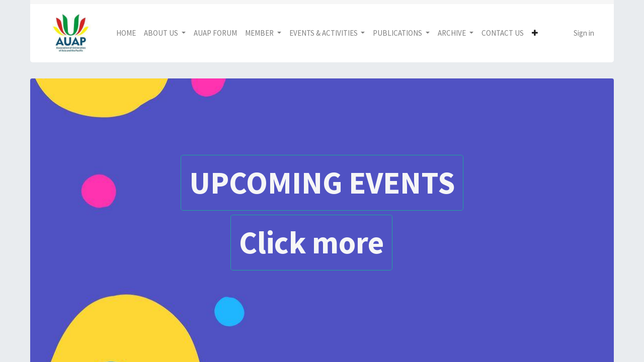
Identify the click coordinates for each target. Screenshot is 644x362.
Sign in (584, 33)
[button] (535, 33)
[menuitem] (126, 33)
